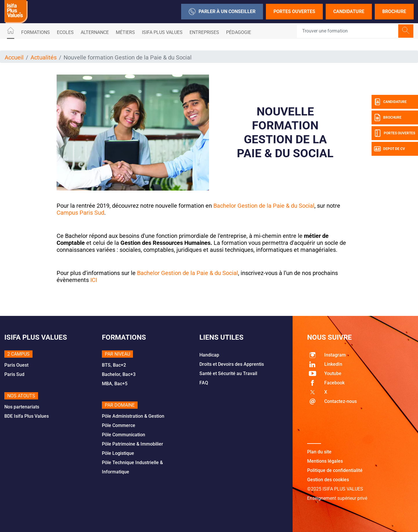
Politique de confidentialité (335, 470)
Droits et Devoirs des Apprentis (232, 364)
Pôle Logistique (118, 453)
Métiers (125, 32)
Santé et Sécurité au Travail (228, 373)
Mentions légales (325, 461)
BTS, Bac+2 (114, 365)
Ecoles (65, 32)
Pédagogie (239, 32)
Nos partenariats (22, 407)
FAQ (204, 383)
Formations (36, 32)
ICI (94, 280)
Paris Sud (14, 374)
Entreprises (204, 32)
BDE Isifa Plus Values (27, 416)
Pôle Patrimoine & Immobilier (133, 444)
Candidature (349, 11)
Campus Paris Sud (80, 213)
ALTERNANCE (95, 32)
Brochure (394, 11)
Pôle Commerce (119, 425)
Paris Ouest (16, 365)
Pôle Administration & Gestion (133, 416)
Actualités (44, 57)
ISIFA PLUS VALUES (162, 32)
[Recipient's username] (348, 31)
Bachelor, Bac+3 (119, 374)
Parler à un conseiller (222, 12)
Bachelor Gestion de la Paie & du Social (188, 273)
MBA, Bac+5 (115, 384)
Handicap (209, 355)
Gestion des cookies (328, 480)
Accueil (14, 57)
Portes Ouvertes (294, 11)
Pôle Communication (124, 435)
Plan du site (319, 452)
